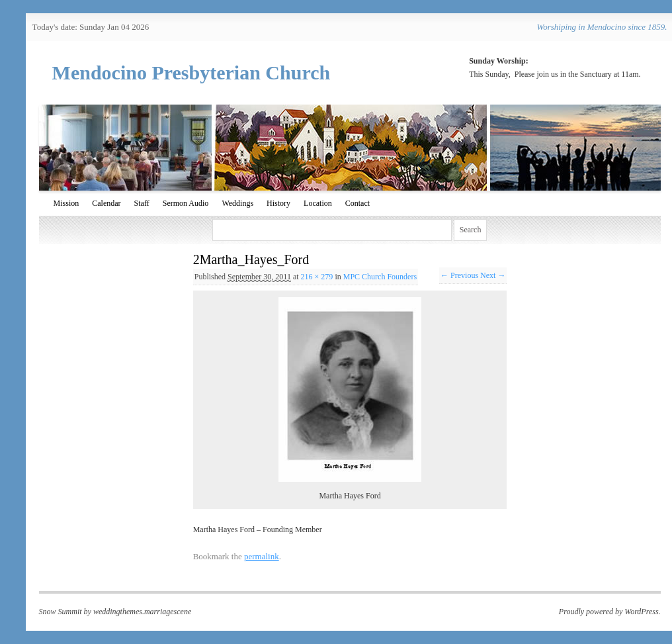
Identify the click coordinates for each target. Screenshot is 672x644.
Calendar (106, 203)
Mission (66, 203)
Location (318, 203)
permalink (262, 556)
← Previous (459, 275)
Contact (357, 203)
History (278, 203)
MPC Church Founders (380, 277)
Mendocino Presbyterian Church (191, 72)
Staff (142, 203)
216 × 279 (317, 277)
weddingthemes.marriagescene (142, 612)
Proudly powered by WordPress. (610, 612)
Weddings (237, 203)
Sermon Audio (186, 203)
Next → (493, 275)
